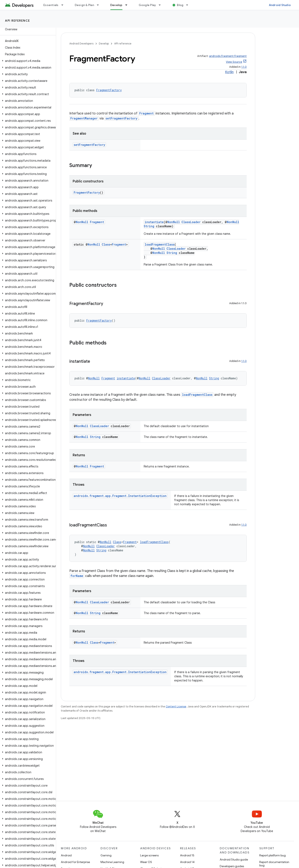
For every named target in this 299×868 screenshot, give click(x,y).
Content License (176, 706)
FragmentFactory (109, 90)
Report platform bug (273, 855)
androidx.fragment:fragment (228, 56)
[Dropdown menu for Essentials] (64, 5)
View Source (234, 62)
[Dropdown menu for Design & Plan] (100, 5)
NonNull (82, 222)
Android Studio (280, 5)
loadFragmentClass (160, 244)
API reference (18, 21)
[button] (27, 61)
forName (77, 576)
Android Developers (81, 44)
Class (106, 244)
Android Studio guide (234, 859)
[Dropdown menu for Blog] (189, 5)
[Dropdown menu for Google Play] (162, 5)
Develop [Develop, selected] (116, 5)
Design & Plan (84, 5)
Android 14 (187, 862)
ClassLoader (191, 222)
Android (66, 855)
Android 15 (187, 855)
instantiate (154, 222)
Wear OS (146, 862)
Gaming (106, 855)
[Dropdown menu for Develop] (128, 5)
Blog (180, 5)
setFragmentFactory (121, 118)
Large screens (149, 855)
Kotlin (229, 72)
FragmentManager (84, 118)
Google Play (147, 5)
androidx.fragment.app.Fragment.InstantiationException (120, 496)
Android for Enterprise (75, 862)
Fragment (146, 113)
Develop (104, 44)
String (149, 226)
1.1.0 (244, 67)
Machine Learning (112, 862)
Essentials (51, 5)
